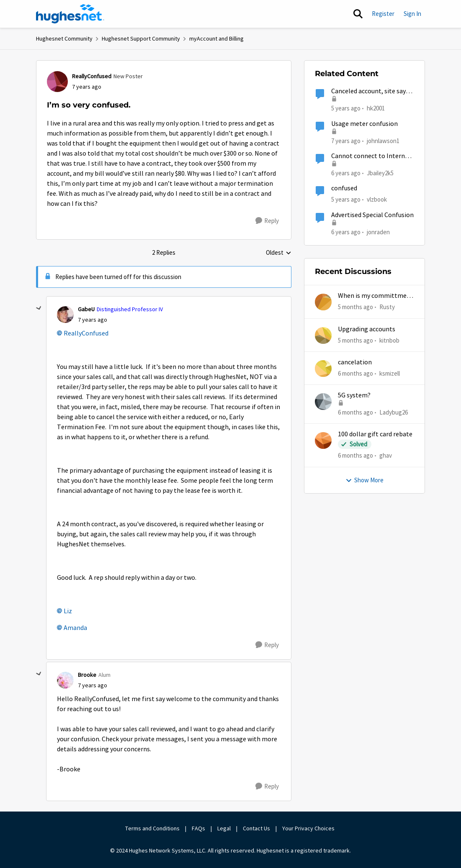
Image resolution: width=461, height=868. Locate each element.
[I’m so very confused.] (93, 320)
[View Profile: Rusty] (323, 302)
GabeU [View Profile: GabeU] (86, 309)
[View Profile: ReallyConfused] (57, 82)
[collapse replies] (39, 308)
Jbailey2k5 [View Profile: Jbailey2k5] (380, 173)
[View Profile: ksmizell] (323, 369)
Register (383, 14)
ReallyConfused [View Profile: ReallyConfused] (92, 76)
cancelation (355, 362)
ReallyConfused (86, 333)
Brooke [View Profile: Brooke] (87, 675)
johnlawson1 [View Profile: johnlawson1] (383, 140)
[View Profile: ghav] (323, 440)
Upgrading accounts (367, 329)
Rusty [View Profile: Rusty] (387, 307)
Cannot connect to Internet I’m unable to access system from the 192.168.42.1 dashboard (371, 156)
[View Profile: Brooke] (65, 680)
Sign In (412, 14)
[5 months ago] (355, 307)
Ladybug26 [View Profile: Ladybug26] (394, 412)
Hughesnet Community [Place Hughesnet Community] (64, 38)
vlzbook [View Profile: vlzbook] (377, 199)
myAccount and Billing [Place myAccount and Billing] (216, 38)
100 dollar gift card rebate (375, 434)
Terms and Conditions (152, 828)
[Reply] (267, 221)
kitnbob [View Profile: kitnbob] (389, 340)
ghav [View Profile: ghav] (386, 455)
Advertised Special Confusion (372, 215)
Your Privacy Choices (309, 828)
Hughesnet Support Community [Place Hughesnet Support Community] (141, 38)
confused (344, 188)
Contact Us (256, 828)
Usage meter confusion (364, 124)
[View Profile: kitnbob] (323, 335)
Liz (68, 611)
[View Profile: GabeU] (65, 315)
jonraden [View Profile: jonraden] (378, 232)
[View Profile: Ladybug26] (323, 402)
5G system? (354, 395)
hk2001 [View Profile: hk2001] (376, 108)
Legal (224, 828)
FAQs (198, 828)
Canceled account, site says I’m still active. (370, 91)
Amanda (75, 628)
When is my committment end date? (376, 296)
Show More (364, 480)
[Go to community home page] (70, 14)
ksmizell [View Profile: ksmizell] (390, 373)
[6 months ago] (355, 374)
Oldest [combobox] (279, 253)
